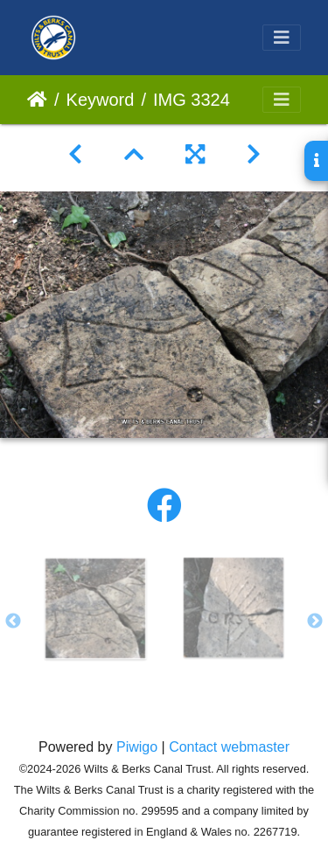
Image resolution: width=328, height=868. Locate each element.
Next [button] (315, 621)
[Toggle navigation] (282, 38)
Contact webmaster (229, 747)
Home (37, 100)
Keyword (101, 100)
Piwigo (137, 747)
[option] (95, 608)
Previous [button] (13, 621)
